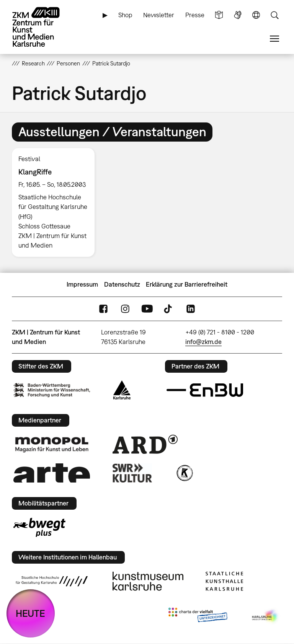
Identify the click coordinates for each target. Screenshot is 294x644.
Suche (274, 15)
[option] (56, 202)
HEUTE (30, 613)
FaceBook (103, 309)
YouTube (147, 309)
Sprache (256, 15)
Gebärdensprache (238, 15)
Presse (195, 15)
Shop (125, 15)
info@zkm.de (203, 342)
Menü (274, 39)
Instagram (125, 309)
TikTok (169, 309)
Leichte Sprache (219, 15)
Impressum (82, 284)
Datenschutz (122, 284)
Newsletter (159, 15)
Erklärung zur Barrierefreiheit (187, 284)
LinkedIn (191, 309)
